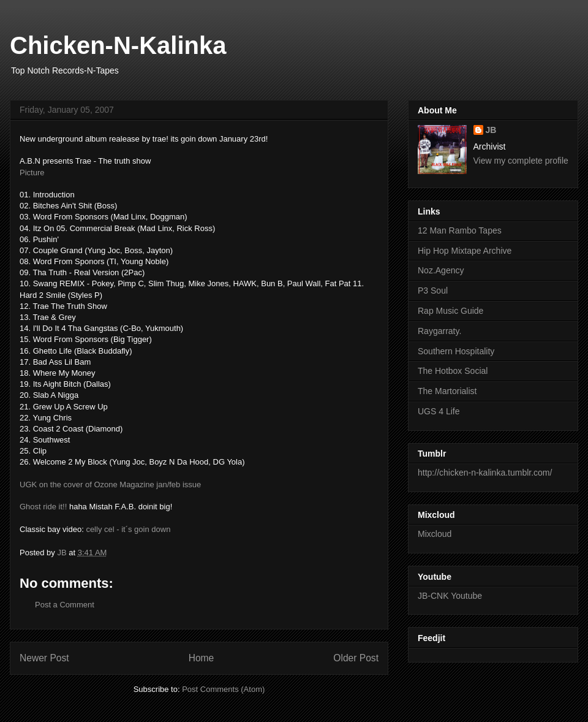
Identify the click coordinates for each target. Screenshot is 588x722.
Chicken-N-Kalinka (118, 45)
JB (491, 130)
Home (202, 658)
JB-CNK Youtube (450, 596)
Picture (32, 173)
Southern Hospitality (456, 351)
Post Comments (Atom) (223, 689)
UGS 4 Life (439, 411)
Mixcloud (435, 534)
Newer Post (44, 658)
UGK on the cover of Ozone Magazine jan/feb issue (110, 484)
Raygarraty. (439, 331)
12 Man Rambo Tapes (460, 230)
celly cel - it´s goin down (128, 529)
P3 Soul (433, 291)
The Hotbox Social (453, 371)
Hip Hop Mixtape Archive (465, 251)
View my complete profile (521, 161)
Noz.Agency (441, 270)
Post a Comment (65, 605)
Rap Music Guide (450, 311)
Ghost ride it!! (43, 507)
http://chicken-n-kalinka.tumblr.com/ (485, 473)
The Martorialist (447, 391)
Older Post (356, 658)
